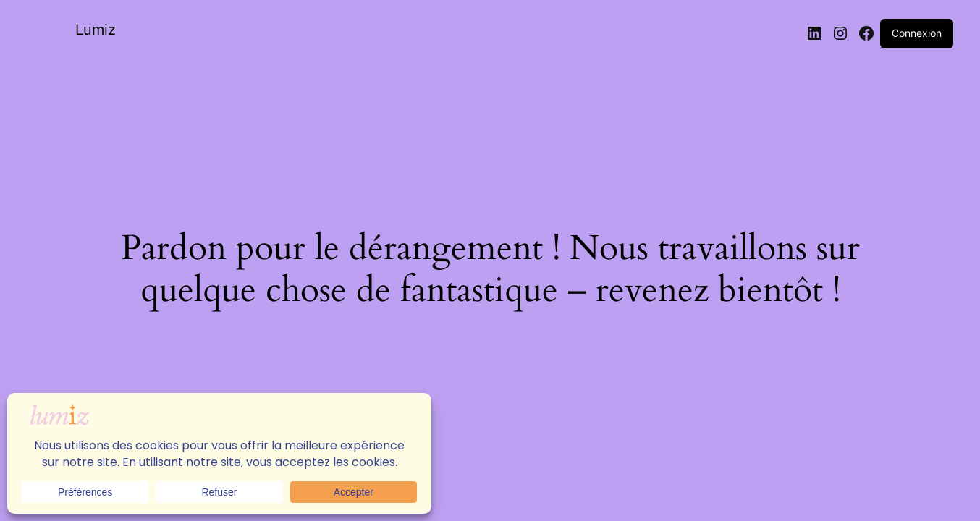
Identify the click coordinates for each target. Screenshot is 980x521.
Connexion (917, 33)
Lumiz (96, 30)
